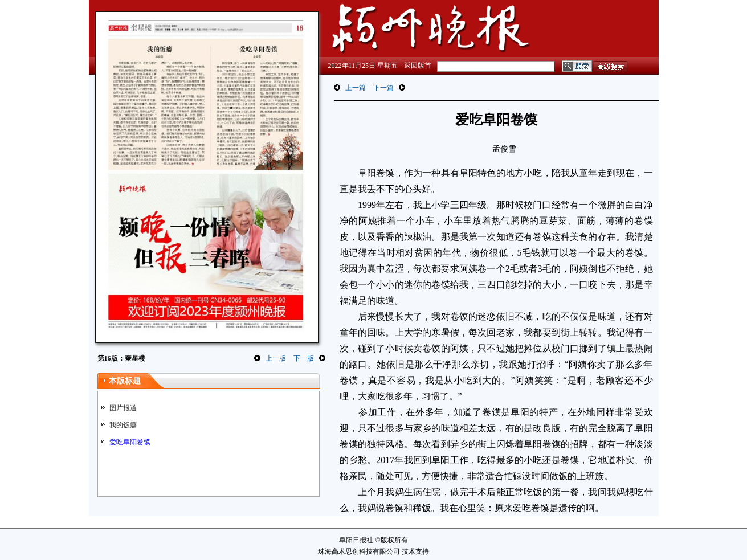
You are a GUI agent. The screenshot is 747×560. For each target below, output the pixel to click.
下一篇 (383, 88)
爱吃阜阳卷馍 (130, 442)
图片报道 (123, 408)
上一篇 (356, 88)
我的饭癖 (123, 425)
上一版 (276, 358)
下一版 (304, 358)
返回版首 (418, 66)
